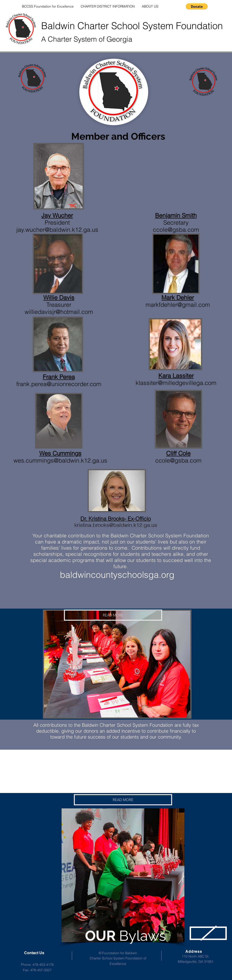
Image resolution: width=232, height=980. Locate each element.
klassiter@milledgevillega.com (176, 383)
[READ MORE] (113, 615)
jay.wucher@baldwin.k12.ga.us (57, 230)
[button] (197, 6)
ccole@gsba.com (178, 460)
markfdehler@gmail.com (178, 305)
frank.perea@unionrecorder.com (59, 384)
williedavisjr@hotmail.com (59, 312)
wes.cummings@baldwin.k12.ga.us (60, 460)
